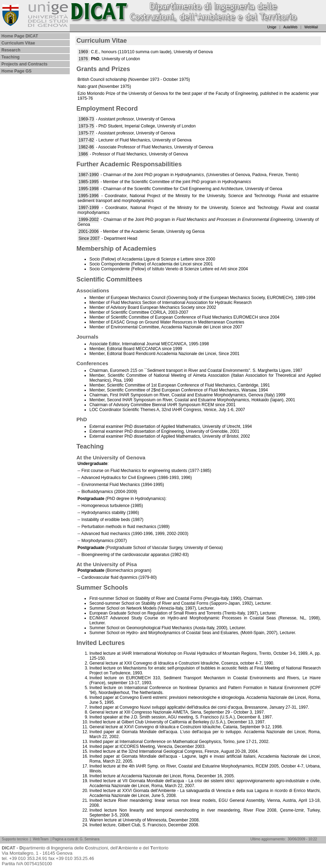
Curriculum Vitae (18, 43)
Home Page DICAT (20, 36)
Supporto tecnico (15, 839)
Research (11, 50)
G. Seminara (89, 839)
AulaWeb (290, 27)
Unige (272, 27)
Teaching (11, 57)
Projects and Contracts (24, 64)
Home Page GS (16, 71)
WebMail (311, 27)
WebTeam (41, 839)
